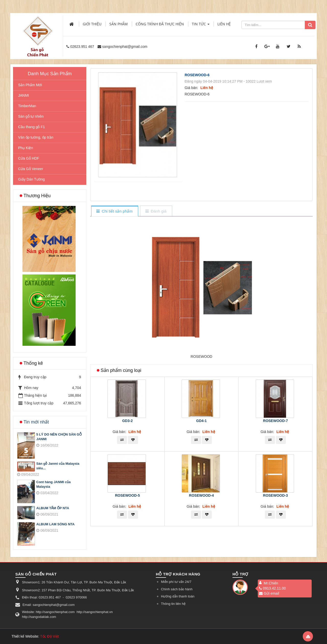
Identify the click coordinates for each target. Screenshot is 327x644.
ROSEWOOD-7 (276, 421)
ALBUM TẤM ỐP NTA (53, 508)
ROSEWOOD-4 (201, 495)
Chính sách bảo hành (177, 589)
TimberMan (27, 106)
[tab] (115, 211)
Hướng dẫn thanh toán (178, 596)
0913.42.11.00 (272, 588)
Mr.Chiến (271, 583)
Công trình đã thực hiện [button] (160, 24)
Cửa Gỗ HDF (29, 158)
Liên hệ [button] (224, 24)
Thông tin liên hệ (173, 604)
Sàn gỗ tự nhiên (31, 116)
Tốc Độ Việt (50, 636)
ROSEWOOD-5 (127, 495)
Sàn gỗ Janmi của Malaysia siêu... (58, 466)
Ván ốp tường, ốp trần (36, 137)
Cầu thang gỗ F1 (32, 127)
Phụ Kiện (26, 148)
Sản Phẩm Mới (30, 85)
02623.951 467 (82, 47)
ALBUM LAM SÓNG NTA (55, 524)
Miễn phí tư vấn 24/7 (176, 582)
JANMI (24, 95)
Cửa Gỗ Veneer (31, 169)
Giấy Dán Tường (31, 179)
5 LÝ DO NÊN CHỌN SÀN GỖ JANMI (59, 437)
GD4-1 (201, 421)
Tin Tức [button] (201, 25)
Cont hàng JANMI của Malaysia (53, 484)
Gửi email (269, 593)
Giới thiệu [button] (92, 24)
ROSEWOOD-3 (276, 495)
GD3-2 (127, 421)
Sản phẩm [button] (119, 24)
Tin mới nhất (36, 422)
